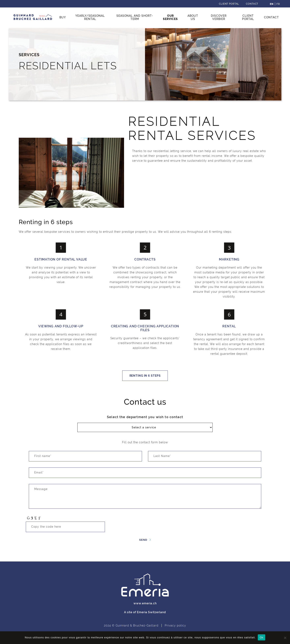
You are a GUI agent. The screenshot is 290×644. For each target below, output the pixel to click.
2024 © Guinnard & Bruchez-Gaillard (131, 625)
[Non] (285, 638)
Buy (63, 17)
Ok (262, 637)
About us (193, 17)
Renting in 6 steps (145, 376)
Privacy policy (175, 625)
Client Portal (229, 4)
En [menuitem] (272, 4)
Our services (170, 17)
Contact (252, 4)
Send (143, 540)
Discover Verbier (219, 17)
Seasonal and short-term (135, 17)
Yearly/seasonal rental (90, 17)
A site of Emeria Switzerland (145, 612)
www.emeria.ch (145, 603)
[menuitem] (272, 4)
